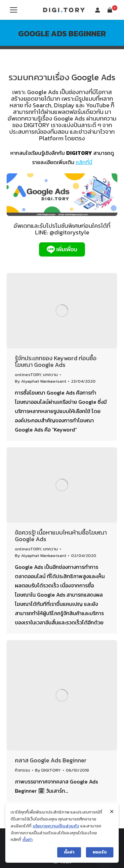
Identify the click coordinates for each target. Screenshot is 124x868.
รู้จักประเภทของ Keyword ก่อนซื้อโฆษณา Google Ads (56, 361)
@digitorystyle (69, 232)
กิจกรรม (22, 770)
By (41, 381)
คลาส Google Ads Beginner (51, 760)
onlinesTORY (28, 375)
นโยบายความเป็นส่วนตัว (56, 826)
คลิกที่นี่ (84, 162)
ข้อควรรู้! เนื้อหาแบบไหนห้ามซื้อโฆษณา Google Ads (61, 536)
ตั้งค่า (28, 839)
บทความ (50, 375)
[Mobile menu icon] (14, 10)
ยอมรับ (100, 852)
